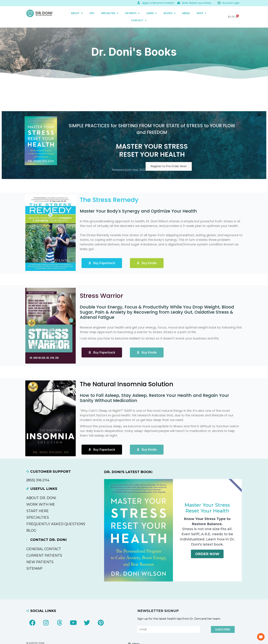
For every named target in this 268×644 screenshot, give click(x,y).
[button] (261, 637)
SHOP (201, 13)
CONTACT (139, 21)
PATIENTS (132, 13)
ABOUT (77, 13)
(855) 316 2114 (38, 480)
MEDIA (186, 13)
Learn (152, 13)
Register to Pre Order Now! (169, 166)
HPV (92, 13)
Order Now (207, 554)
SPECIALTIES (110, 13)
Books (170, 13)
